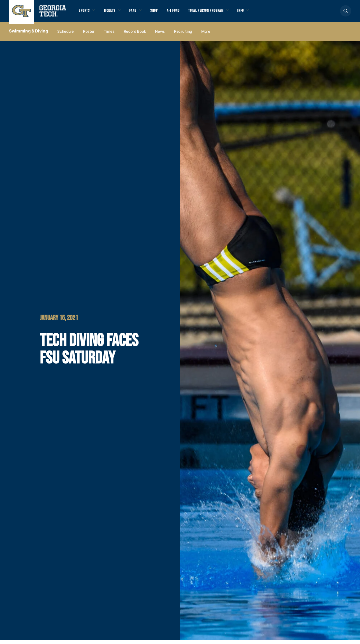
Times (109, 35)
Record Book (135, 35)
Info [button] (255, 13)
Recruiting (183, 35)
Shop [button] (160, 13)
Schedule (65, 35)
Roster (89, 35)
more (206, 35)
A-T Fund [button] (181, 13)
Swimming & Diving (28, 35)
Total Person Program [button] (217, 13)
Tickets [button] (112, 13)
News (160, 35)
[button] (346, 13)
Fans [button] (137, 13)
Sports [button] (85, 13)
